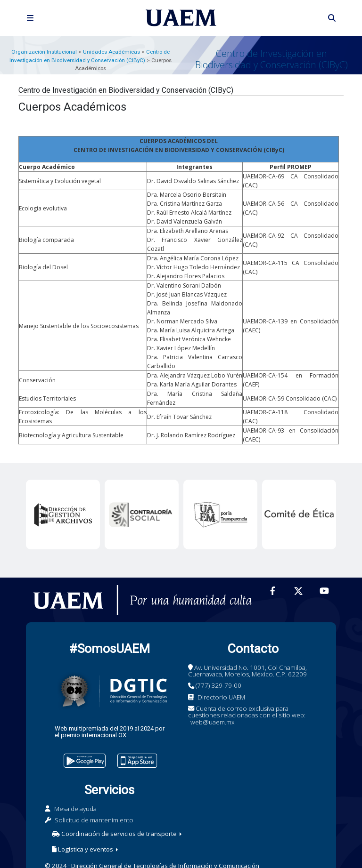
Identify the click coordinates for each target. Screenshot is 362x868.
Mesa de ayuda (75, 809)
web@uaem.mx (213, 722)
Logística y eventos (83, 849)
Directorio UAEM (221, 697)
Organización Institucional (44, 52)
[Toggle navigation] (30, 18)
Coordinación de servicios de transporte (115, 834)
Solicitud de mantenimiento (94, 820)
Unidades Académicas (111, 52)
